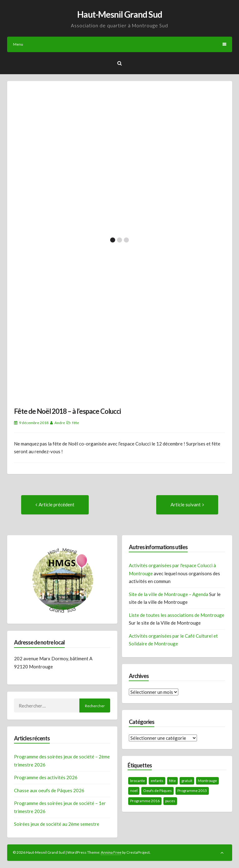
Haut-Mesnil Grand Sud (120, 14)
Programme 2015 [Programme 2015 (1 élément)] (192, 791)
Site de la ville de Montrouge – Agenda (169, 594)
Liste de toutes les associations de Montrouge (177, 615)
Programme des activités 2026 (46, 777)
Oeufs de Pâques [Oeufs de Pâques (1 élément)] (157, 791)
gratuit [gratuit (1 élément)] (187, 781)
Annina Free (111, 852)
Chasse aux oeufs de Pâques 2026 (49, 790)
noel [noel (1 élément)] (134, 791)
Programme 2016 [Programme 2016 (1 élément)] (145, 801)
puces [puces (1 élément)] (170, 801)
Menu (120, 44)
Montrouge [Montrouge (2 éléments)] (207, 781)
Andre (60, 423)
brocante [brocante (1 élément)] (138, 781)
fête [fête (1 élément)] (172, 781)
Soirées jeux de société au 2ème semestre (57, 824)
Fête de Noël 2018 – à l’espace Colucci (67, 411)
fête (76, 423)
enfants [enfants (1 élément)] (157, 781)
